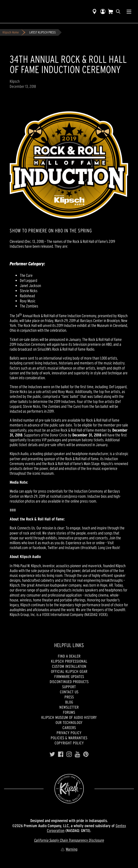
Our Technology (69, 722)
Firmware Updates (69, 676)
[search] (118, 11)
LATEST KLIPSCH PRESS (43, 32)
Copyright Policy (69, 743)
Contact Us (69, 692)
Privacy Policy (69, 733)
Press (69, 697)
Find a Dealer (69, 656)
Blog (69, 702)
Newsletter (69, 707)
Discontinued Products (69, 682)
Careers (69, 728)
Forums (69, 712)
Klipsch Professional (69, 661)
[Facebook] (61, 754)
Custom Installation (69, 666)
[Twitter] (52, 754)
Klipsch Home (11, 32)
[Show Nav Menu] (129, 11)
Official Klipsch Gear (69, 671)
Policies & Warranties (69, 738)
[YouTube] (78, 754)
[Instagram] (69, 754)
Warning (69, 849)
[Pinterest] (86, 754)
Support (69, 687)
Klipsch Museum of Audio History (69, 717)
